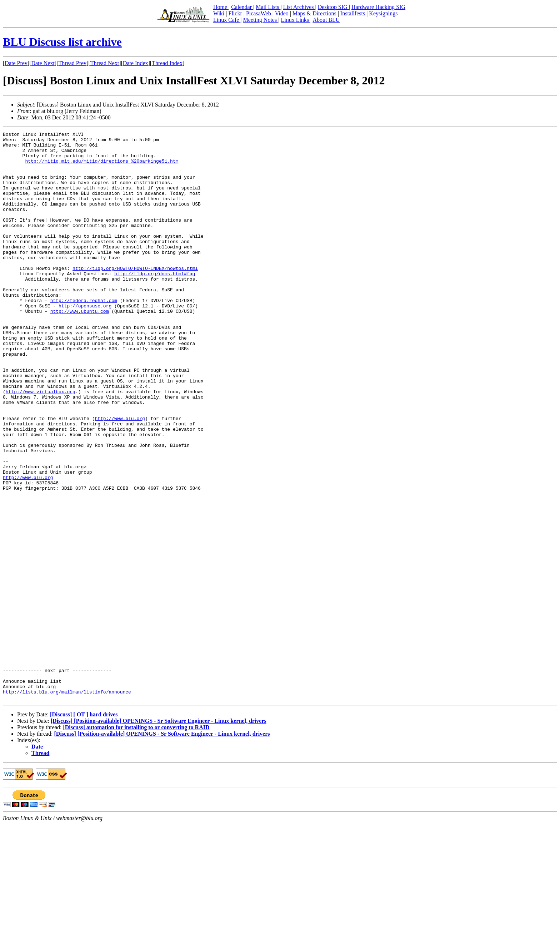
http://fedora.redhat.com (84, 335)
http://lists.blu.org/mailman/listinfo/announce (67, 804)
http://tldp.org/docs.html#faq (155, 302)
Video (282, 13)
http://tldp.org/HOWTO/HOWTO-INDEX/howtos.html (135, 296)
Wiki (219, 13)
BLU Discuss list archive (62, 42)
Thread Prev (72, 63)
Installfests (353, 13)
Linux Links (296, 20)
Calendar (242, 7)
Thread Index (167, 63)
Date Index (136, 63)
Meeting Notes (261, 20)
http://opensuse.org (85, 341)
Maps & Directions (315, 13)
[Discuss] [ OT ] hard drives (84, 828)
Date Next (43, 63)
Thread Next (105, 63)
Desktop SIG (333, 7)
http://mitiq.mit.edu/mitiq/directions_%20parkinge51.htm (102, 167)
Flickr (236, 13)
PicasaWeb (259, 13)
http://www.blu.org (120, 476)
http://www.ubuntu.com (80, 347)
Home (221, 7)
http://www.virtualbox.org (41, 444)
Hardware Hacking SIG (378, 7)
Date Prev (16, 63)
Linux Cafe (227, 20)
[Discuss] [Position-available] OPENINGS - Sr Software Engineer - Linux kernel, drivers (159, 835)
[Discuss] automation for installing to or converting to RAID (136, 841)
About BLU (326, 20)
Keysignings (383, 13)
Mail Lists (268, 7)
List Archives (299, 7)
